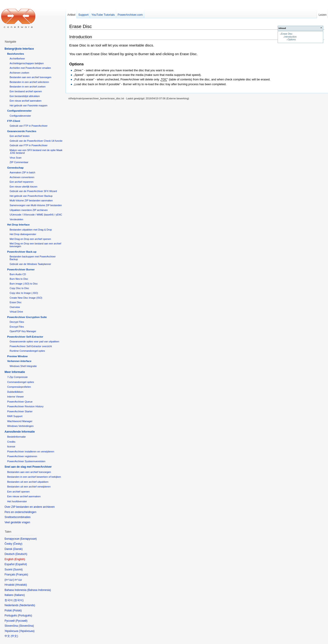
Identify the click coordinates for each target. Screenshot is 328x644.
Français (22, 575)
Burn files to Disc (19, 279)
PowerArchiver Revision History (25, 406)
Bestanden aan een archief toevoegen (30, 77)
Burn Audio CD (18, 274)
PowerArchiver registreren (22, 456)
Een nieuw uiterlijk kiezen (23, 187)
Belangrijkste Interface (19, 49)
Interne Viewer (15, 397)
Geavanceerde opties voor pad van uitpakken (34, 341)
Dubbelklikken (15, 392)
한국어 (18, 600)
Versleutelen (16, 219)
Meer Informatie (15, 372)
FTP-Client (14, 121)
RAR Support (15, 416)
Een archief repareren (22, 182)
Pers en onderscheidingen (20, 512)
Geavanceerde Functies (22, 131)
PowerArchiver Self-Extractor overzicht (31, 346)
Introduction (291, 37)
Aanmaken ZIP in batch (22, 172)
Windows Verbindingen (20, 426)
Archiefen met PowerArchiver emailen (30, 68)
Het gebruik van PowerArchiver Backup (31, 196)
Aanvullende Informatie (20, 432)
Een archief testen (19, 136)
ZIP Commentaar (19, 162)
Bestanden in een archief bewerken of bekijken (34, 477)
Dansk (18, 549)
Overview (15, 307)
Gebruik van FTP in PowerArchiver (29, 126)
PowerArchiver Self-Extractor (25, 337)
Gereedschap (15, 168)
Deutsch (21, 554)
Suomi (18, 570)
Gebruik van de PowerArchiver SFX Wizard (33, 191)
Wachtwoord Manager (20, 421)
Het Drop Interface (18, 225)
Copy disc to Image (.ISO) (24, 293)
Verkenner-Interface (19, 361)
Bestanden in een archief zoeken (28, 87)
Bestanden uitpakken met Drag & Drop (31, 230)
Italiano (19, 595)
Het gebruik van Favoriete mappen (28, 105)
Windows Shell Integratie (23, 366)
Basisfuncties (15, 54)
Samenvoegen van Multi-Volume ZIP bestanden (36, 205)
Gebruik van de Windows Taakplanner (30, 264)
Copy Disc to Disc (19, 288)
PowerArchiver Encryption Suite (27, 317)
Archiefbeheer (17, 59)
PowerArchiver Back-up (22, 252)
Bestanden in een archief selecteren (29, 82)
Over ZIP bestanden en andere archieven (30, 507)
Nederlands (27, 605)
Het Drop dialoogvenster (23, 234)
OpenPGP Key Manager (23, 331)
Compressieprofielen (19, 387)
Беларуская (28, 539)
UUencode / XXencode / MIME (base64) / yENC (36, 215)
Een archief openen (18, 492)
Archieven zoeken (19, 73)
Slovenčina (26, 626)
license (11, 446)
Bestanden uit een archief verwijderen (29, 487)
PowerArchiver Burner (21, 269)
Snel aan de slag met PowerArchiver (28, 467)
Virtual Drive (16, 312)
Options (292, 40)
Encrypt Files (17, 327)
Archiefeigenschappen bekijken (27, 63)
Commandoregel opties (20, 382)
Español (21, 564)
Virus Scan (15, 158)
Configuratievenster (19, 111)
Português (25, 616)
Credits (11, 442)
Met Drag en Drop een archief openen (30, 239)
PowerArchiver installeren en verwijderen (31, 452)
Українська (27, 631)
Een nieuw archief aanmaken (26, 101)
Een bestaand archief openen (26, 91)
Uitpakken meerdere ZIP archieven (29, 210)
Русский (22, 621)
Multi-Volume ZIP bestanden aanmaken (31, 200)
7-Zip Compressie (17, 377)
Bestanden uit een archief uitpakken (28, 482)
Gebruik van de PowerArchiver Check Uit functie (36, 141)
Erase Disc (287, 34)
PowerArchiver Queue (20, 402)
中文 (14, 636)
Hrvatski (21, 585)
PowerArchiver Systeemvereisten (26, 461)
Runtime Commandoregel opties (27, 351)
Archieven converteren (22, 177)
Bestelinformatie (16, 437)
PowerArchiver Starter (20, 411)
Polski (17, 611)
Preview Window (17, 356)
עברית (9, 580)
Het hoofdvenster (17, 501)
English (20, 559)
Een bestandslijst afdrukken (25, 96)
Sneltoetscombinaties (18, 517)
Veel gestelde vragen (17, 522)
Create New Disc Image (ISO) (26, 298)
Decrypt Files (17, 322)
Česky (18, 544)
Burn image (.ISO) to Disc (24, 284)
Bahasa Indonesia (39, 590)
